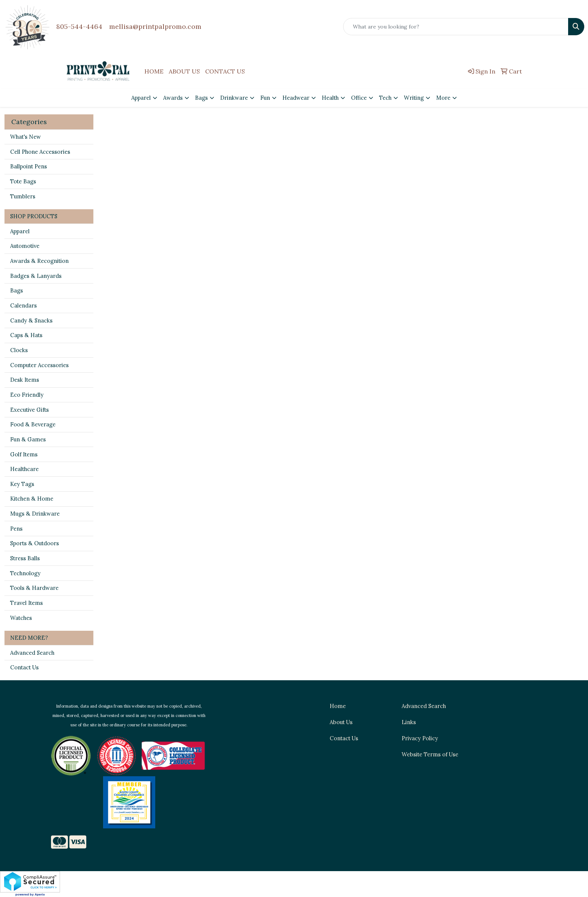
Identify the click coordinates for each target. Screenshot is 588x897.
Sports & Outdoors (34, 543)
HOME (154, 71)
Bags (16, 290)
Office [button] (359, 98)
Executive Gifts (29, 410)
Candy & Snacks (31, 320)
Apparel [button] (141, 98)
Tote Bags (23, 181)
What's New (25, 137)
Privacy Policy (420, 738)
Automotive (25, 246)
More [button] (443, 98)
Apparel (20, 231)
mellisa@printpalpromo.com (155, 26)
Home (338, 706)
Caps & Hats (26, 335)
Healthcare (24, 469)
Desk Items (25, 380)
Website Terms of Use (430, 754)
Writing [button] (414, 98)
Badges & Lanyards (36, 276)
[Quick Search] (456, 27)
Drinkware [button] (234, 98)
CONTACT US (225, 71)
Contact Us (24, 667)
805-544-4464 (79, 26)
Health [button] (330, 98)
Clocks (19, 350)
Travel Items (26, 603)
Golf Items (24, 454)
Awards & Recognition (39, 261)
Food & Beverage (33, 424)
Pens (16, 529)
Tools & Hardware (34, 588)
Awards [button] (173, 98)
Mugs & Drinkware (35, 514)
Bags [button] (201, 98)
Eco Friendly (27, 395)
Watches (21, 618)
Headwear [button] (296, 98)
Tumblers (23, 196)
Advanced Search (32, 653)
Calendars (23, 305)
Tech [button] (385, 98)
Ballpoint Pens (28, 166)
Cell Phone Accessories (40, 152)
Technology (25, 573)
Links (409, 722)
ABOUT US (184, 71)
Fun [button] (265, 98)
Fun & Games (28, 439)
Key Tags (22, 484)
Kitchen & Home (32, 499)
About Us (341, 722)
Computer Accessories (39, 365)
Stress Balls (25, 558)
